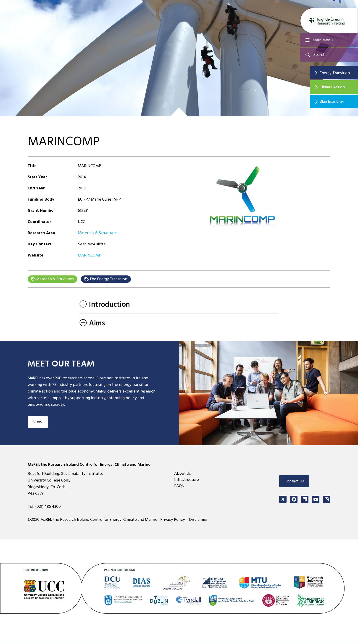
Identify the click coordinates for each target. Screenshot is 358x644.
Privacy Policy (174, 520)
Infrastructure (187, 480)
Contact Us (294, 481)
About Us (183, 474)
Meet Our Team (64, 364)
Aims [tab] (92, 323)
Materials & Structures (98, 233)
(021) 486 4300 (48, 507)
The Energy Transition (110, 279)
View (38, 422)
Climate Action (335, 88)
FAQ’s (179, 486)
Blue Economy (335, 102)
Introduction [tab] (105, 305)
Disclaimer (199, 520)
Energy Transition (338, 73)
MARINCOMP (89, 255)
